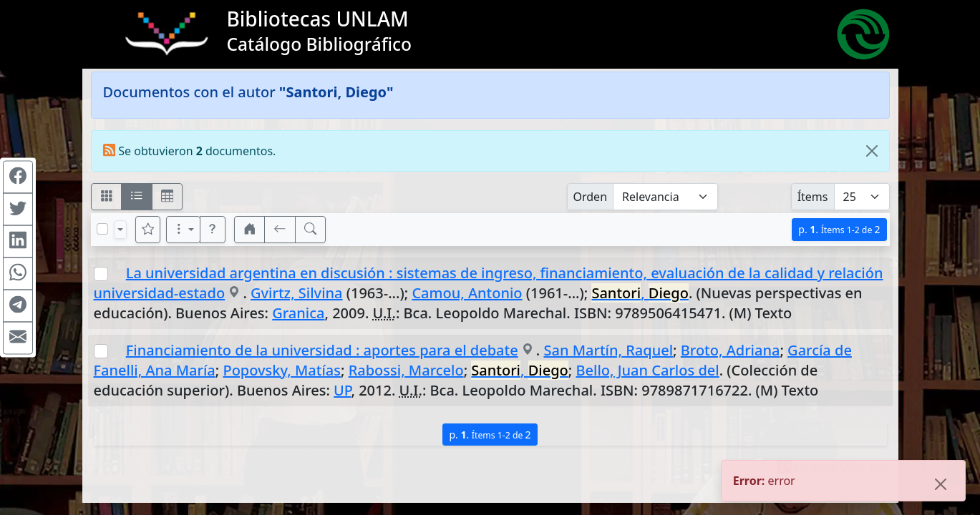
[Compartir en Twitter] (18, 210)
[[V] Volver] (280, 230)
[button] (213, 230)
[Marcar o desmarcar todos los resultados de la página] (102, 229)
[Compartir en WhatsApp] (18, 274)
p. (839, 229)
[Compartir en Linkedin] (18, 242)
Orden (591, 197)
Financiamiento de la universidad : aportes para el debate (322, 350)
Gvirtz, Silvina (297, 293)
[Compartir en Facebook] (18, 177)
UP (342, 390)
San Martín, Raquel (608, 350)
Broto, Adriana (731, 350)
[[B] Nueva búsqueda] (311, 230)
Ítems (813, 197)
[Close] (872, 151)
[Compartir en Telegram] (18, 306)
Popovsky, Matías (282, 370)
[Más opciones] (183, 230)
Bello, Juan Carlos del (648, 370)
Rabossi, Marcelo (406, 370)
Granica (298, 313)
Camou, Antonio (467, 293)
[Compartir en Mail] (18, 338)
